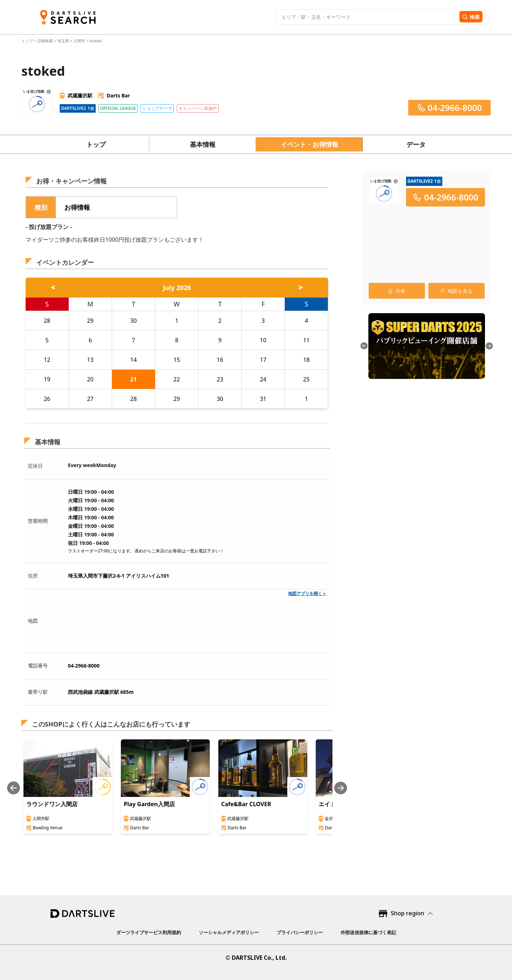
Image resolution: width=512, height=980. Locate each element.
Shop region (407, 913)
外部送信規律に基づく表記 (368, 932)
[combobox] (366, 17)
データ (416, 144)
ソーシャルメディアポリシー (229, 932)
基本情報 (203, 144)
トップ (28, 41)
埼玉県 (63, 41)
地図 (33, 621)
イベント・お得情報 (309, 144)
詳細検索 (46, 41)
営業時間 (38, 521)
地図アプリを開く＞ (307, 593)
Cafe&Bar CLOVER (246, 804)
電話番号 (38, 666)
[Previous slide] (14, 788)
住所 (33, 576)
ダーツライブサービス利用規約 (149, 932)
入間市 (79, 41)
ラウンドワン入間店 (52, 804)
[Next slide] (341, 788)
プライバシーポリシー (300, 932)
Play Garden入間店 (149, 804)
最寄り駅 (38, 692)
